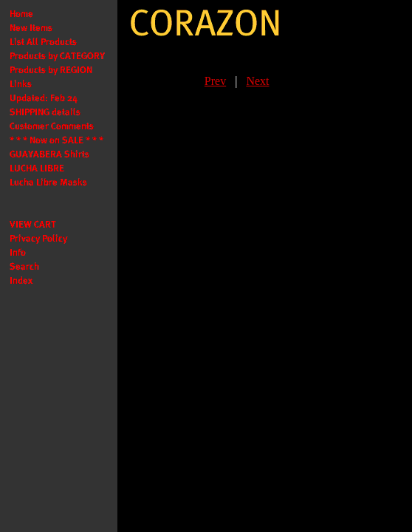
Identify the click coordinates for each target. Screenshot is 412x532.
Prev (215, 81)
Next (257, 81)
